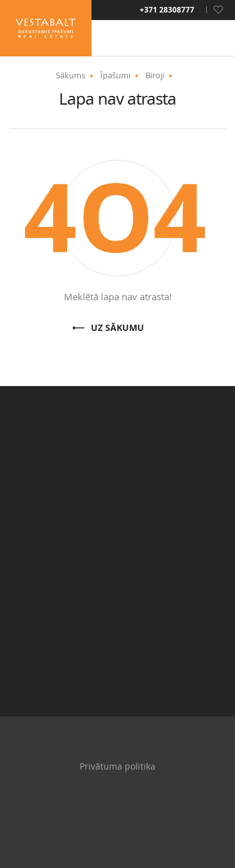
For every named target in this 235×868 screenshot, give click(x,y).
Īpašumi (115, 75)
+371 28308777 (167, 10)
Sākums (70, 75)
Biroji (155, 75)
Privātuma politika (118, 766)
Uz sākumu (118, 328)
